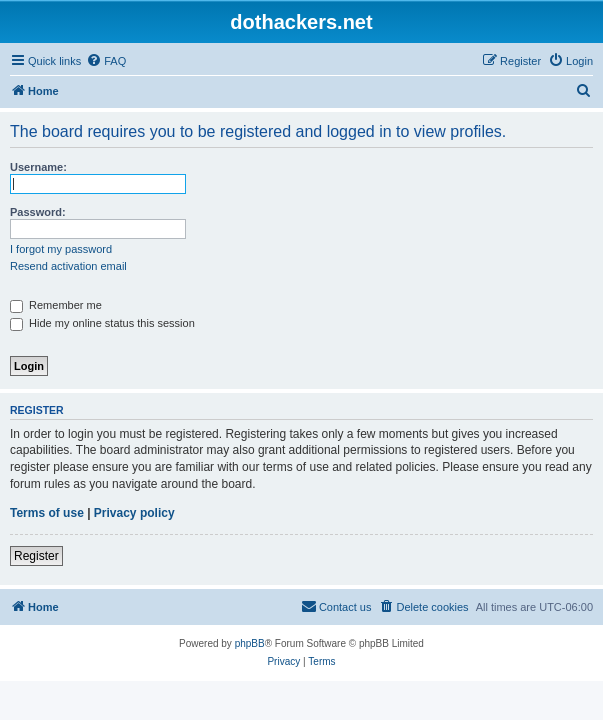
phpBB (250, 643)
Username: (38, 167)
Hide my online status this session (102, 323)
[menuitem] (106, 61)
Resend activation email (68, 266)
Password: (38, 212)
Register (36, 556)
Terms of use (47, 513)
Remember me (56, 305)
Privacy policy (134, 513)
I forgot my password (61, 249)
